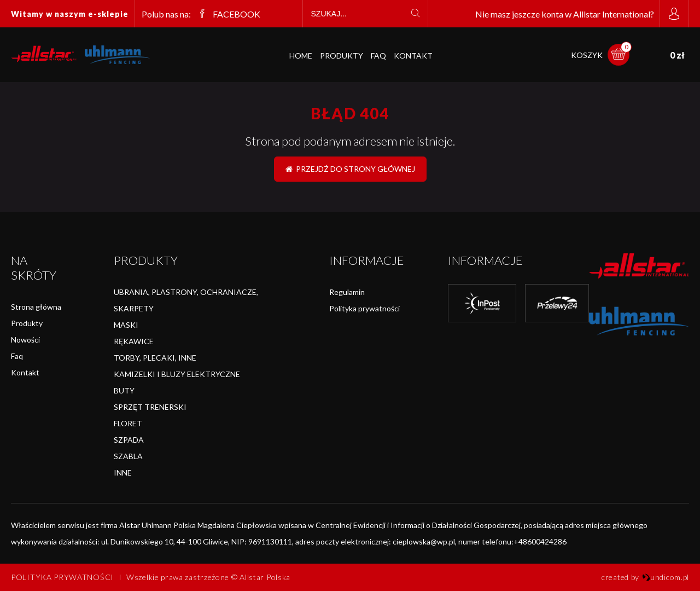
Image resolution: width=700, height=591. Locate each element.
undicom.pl (666, 577)
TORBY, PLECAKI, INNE (155, 358)
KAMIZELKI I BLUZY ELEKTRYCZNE (177, 374)
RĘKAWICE (134, 341)
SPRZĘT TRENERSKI (150, 407)
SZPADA (129, 440)
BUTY (124, 390)
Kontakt (413, 56)
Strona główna (36, 307)
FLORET (128, 423)
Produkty (342, 56)
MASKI (126, 325)
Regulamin (347, 292)
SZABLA (128, 456)
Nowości (25, 340)
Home (301, 56)
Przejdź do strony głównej (350, 169)
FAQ (378, 56)
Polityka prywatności (364, 308)
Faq (17, 356)
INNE (123, 473)
